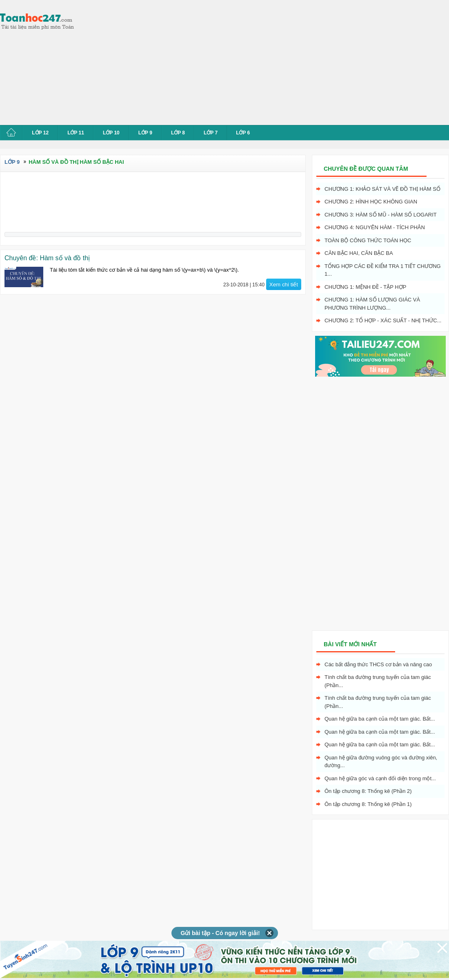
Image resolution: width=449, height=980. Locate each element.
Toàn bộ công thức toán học (368, 240)
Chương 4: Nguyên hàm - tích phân (375, 227)
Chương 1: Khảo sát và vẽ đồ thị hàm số (382, 189)
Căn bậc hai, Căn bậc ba (359, 253)
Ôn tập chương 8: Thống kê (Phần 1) (368, 804)
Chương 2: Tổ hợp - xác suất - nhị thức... (383, 320)
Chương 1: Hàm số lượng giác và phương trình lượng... (372, 304)
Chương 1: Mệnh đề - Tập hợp (365, 287)
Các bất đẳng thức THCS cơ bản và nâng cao (378, 664)
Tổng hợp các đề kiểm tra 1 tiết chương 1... (383, 270)
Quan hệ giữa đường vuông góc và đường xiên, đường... (381, 762)
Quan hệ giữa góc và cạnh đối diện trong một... (380, 778)
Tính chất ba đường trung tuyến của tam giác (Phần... (378, 681)
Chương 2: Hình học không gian (371, 202)
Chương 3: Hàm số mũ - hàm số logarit (381, 215)
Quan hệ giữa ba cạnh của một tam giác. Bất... (380, 719)
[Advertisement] (196, 61)
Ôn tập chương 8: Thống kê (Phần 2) (368, 791)
